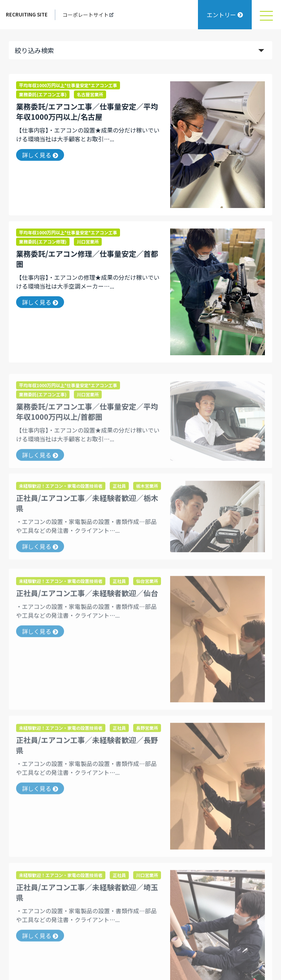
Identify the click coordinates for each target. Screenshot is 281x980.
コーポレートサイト (88, 15)
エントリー (225, 15)
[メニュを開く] (266, 15)
